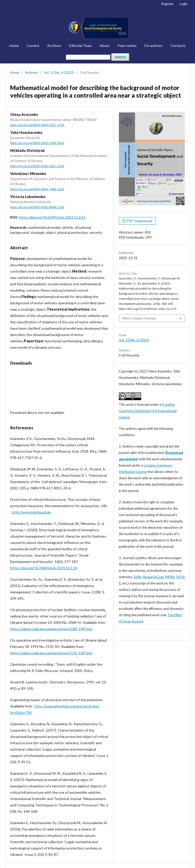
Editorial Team (80, 46)
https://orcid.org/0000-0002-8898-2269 (37, 207)
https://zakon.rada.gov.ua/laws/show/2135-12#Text (51, 653)
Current (33, 46)
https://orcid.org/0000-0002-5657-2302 (37, 166)
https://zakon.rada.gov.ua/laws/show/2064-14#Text (51, 629)
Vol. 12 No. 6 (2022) (59, 73)
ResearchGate (153, 577)
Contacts (178, 46)
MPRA (170, 577)
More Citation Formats (139, 318)
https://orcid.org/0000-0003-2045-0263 (37, 143)
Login (183, 4)
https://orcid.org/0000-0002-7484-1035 (37, 189)
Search (120, 57)
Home (14, 46)
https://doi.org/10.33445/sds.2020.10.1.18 (44, 568)
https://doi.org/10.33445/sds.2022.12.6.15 (52, 217)
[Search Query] (88, 57)
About (105, 46)
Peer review (127, 46)
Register (168, 4)
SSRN (137, 577)
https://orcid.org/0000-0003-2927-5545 (37, 125)
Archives (54, 46)
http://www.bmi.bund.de (31, 512)
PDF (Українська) (139, 221)
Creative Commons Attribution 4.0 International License (148, 411)
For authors (154, 46)
